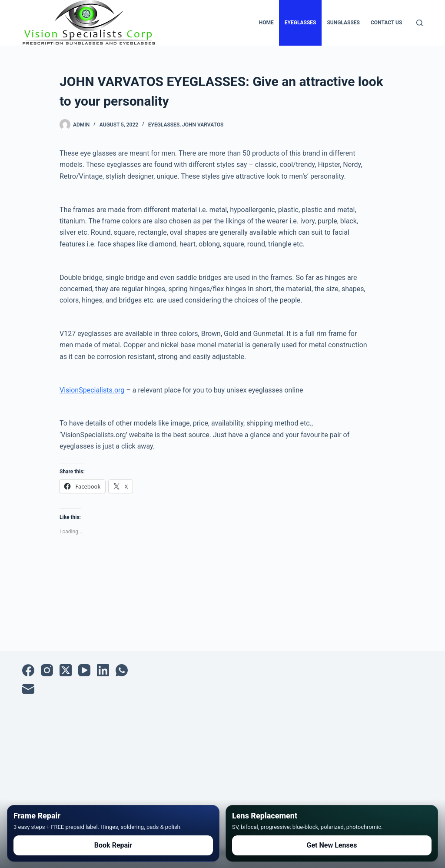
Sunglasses (343, 23)
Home (266, 23)
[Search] (420, 23)
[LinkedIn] (103, 670)
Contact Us (386, 23)
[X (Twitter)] (66, 670)
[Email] (28, 689)
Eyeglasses (301, 23)
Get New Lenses (332, 845)
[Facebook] (28, 670)
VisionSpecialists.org (92, 390)
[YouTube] (84, 670)
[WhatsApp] (122, 670)
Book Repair (113, 845)
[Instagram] (47, 670)
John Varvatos (203, 125)
